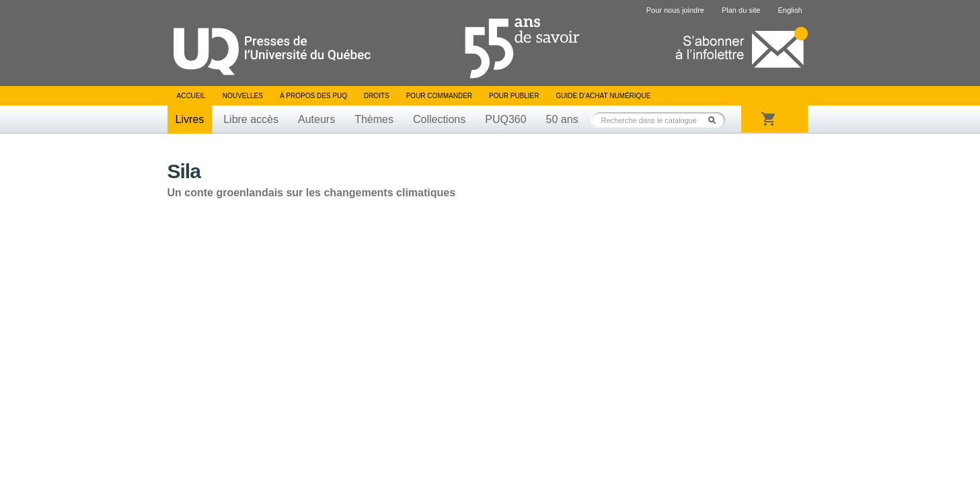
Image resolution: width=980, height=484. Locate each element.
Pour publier (514, 96)
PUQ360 (505, 119)
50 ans (562, 119)
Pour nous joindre (675, 10)
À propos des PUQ (313, 96)
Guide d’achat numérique (604, 96)
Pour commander (439, 96)
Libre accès (251, 119)
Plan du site (741, 10)
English (790, 10)
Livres (190, 119)
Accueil (191, 96)
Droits (377, 96)
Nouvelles (243, 96)
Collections (439, 119)
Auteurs (316, 119)
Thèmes (374, 119)
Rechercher (716, 120)
